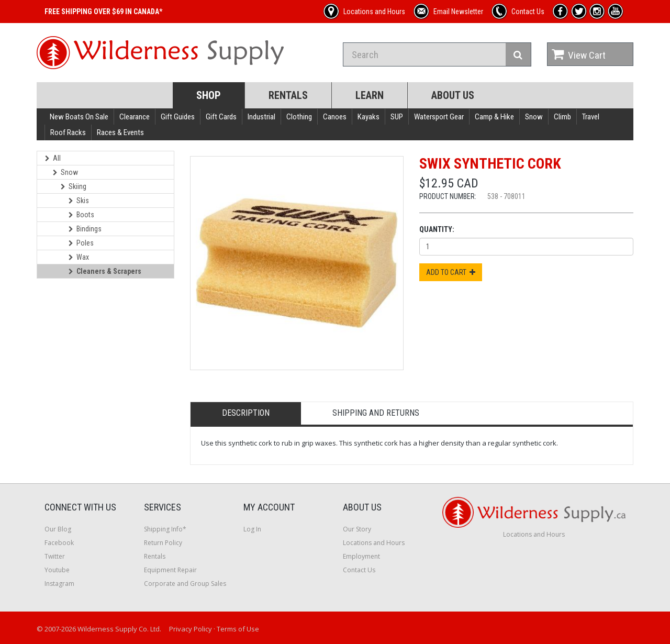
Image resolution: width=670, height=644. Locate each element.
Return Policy (163, 543)
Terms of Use (238, 629)
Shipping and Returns (376, 413)
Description (246, 413)
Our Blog (58, 529)
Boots (81, 215)
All (53, 158)
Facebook (59, 543)
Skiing (74, 186)
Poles (81, 243)
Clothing (299, 117)
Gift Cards (221, 117)
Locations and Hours (374, 543)
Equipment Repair (170, 570)
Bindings (85, 229)
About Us (453, 95)
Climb (562, 117)
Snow (534, 117)
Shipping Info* (165, 529)
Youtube (57, 570)
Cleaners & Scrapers (105, 271)
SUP (397, 117)
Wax (79, 257)
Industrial (261, 117)
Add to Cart (451, 272)
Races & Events (120, 132)
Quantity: (437, 229)
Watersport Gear (439, 117)
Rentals (288, 95)
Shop (209, 95)
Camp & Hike (494, 117)
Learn (370, 95)
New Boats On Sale (79, 117)
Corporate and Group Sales (185, 584)
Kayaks (368, 117)
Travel (591, 117)
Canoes (335, 117)
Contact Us (359, 570)
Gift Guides (178, 117)
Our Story (357, 529)
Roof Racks (68, 132)
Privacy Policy (191, 629)
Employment (361, 556)
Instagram (59, 584)
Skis (79, 201)
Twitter (55, 556)
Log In (252, 529)
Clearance (135, 117)
